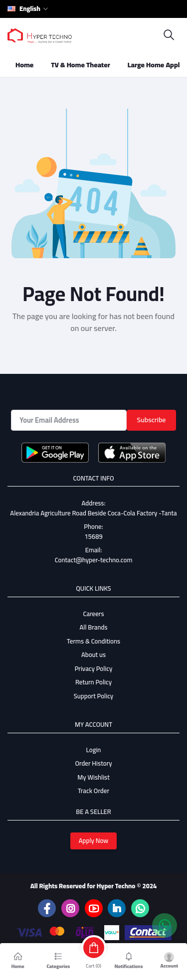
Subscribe (152, 420)
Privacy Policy (94, 668)
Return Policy (93, 682)
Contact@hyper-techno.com (94, 560)
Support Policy (93, 696)
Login (94, 750)
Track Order (93, 791)
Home (24, 65)
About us (93, 654)
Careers (94, 614)
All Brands (93, 627)
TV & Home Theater (81, 65)
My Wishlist (93, 777)
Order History (93, 763)
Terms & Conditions (93, 641)
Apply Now (94, 840)
